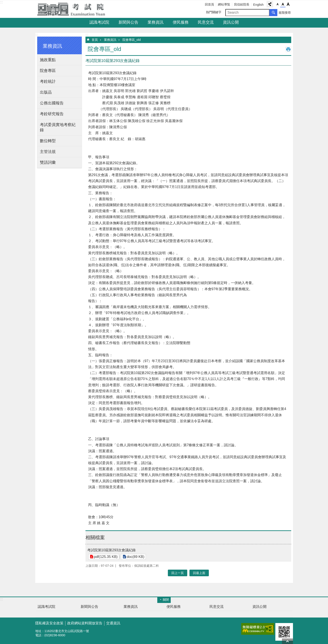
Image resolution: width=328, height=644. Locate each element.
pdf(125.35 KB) (106, 557)
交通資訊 (113, 623)
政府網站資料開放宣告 (85, 623)
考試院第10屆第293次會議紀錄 (112, 550)
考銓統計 (48, 81)
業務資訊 (156, 22)
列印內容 (288, 49)
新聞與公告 (128, 22)
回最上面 (287, 641)
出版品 (46, 92)
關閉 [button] (166, 600)
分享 (270, 4)
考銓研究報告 (52, 114)
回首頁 (209, 4)
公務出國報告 (52, 103)
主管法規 (48, 152)
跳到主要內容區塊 (2, 2)
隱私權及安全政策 (49, 623)
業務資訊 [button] (52, 46)
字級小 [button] (278, 4)
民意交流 (206, 22)
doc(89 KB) (135, 557)
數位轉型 (48, 141)
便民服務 (181, 22)
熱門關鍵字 (214, 12)
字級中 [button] (283, 4)
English (258, 5)
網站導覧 (224, 4)
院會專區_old (132, 40)
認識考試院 (99, 22)
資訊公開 (231, 22)
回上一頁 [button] (178, 573)
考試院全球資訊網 (74, 9)
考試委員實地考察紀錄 (58, 127)
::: (1, 2)
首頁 (95, 40)
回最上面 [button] (199, 573)
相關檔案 (95, 538)
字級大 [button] (288, 4)
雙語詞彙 (48, 162)
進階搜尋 (285, 13)
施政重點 (48, 60)
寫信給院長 (242, 4)
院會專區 (48, 71)
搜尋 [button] (273, 13)
